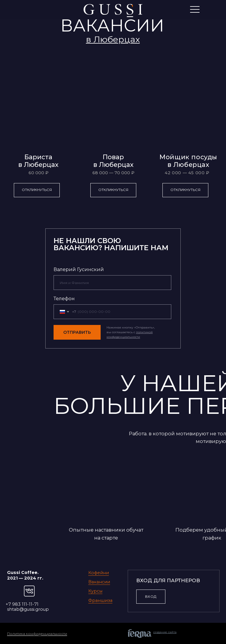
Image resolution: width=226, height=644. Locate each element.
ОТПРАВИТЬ (77, 332)
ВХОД (151, 596)
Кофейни (99, 573)
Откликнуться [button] (37, 190)
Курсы (95, 591)
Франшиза (100, 600)
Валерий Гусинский (79, 269)
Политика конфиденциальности (37, 634)
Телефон (64, 299)
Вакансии (99, 582)
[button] (113, 39)
